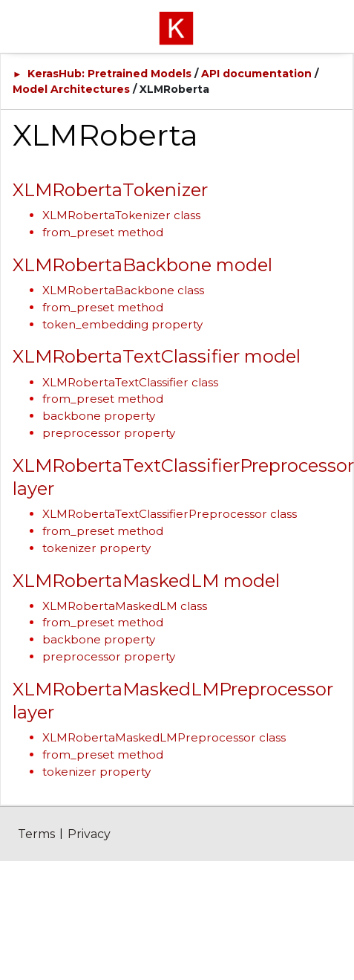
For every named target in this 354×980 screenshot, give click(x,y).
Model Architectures (71, 89)
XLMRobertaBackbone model (142, 265)
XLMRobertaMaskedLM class (125, 606)
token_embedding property (122, 324)
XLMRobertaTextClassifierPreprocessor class (170, 514)
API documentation (256, 74)
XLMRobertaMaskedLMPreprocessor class (164, 737)
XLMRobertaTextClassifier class (130, 382)
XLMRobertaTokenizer (110, 190)
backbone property (99, 416)
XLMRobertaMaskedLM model (146, 581)
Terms (36, 834)
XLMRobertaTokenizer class (121, 215)
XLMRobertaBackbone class (123, 290)
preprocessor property (109, 433)
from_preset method (103, 232)
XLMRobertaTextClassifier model (157, 356)
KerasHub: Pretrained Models (109, 74)
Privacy (89, 834)
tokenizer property (96, 548)
